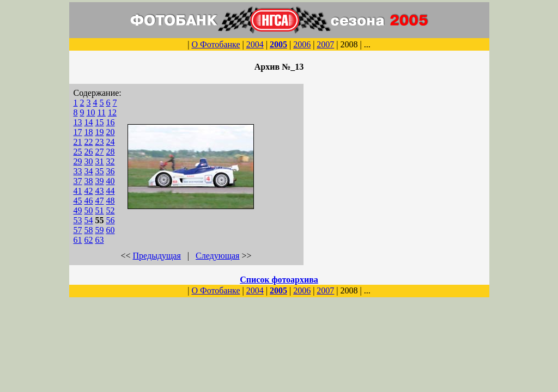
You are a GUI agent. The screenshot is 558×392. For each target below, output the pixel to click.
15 (100, 122)
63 (100, 240)
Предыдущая (157, 256)
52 (111, 210)
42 (89, 191)
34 (89, 171)
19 (100, 132)
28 (111, 152)
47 (100, 201)
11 (102, 112)
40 (111, 181)
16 (111, 122)
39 (100, 181)
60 (111, 230)
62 (89, 240)
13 (78, 122)
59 (100, 230)
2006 (302, 44)
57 (78, 230)
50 (89, 210)
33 (78, 171)
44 (111, 191)
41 (78, 191)
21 (78, 142)
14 (89, 122)
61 (78, 240)
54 (89, 220)
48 (111, 201)
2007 (325, 44)
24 (111, 142)
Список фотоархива (279, 280)
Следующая (217, 256)
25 (78, 152)
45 (78, 201)
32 (111, 161)
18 (89, 132)
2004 (255, 44)
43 (100, 191)
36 (111, 171)
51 (100, 210)
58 (89, 230)
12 (112, 112)
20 (111, 132)
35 (100, 171)
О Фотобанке (216, 44)
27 (100, 152)
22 (89, 142)
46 (89, 201)
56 (111, 220)
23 (100, 142)
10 (91, 112)
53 (78, 220)
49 (78, 210)
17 (78, 132)
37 (78, 181)
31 (100, 161)
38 (89, 181)
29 (78, 161)
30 (89, 161)
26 (89, 152)
